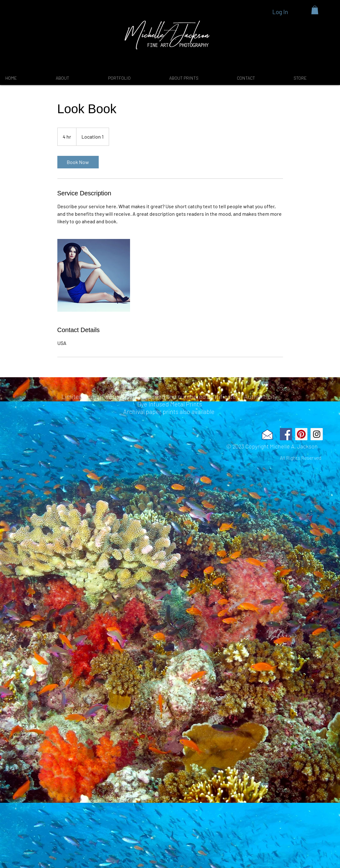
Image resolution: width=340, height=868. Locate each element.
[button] (315, 10)
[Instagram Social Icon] (317, 434)
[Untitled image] (94, 275)
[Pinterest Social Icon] (301, 434)
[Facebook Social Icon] (286, 434)
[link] (78, 162)
